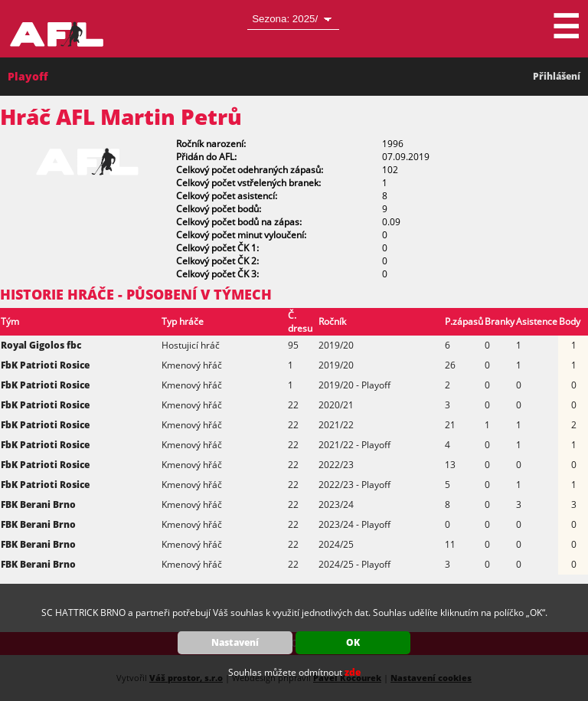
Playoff (28, 76)
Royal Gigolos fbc (41, 345)
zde (353, 672)
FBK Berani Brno (38, 504)
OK (353, 642)
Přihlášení (557, 76)
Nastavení (235, 642)
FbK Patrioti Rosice (45, 365)
